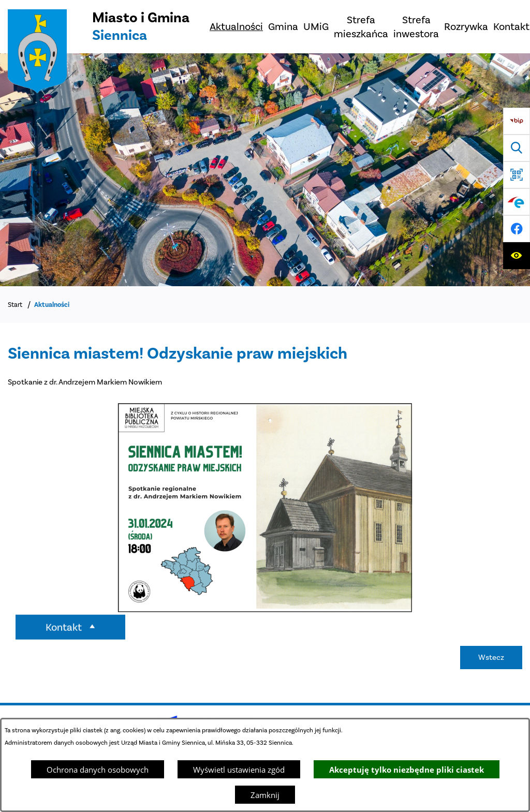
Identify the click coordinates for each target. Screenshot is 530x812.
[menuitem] (236, 27)
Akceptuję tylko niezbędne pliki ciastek (407, 770)
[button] (265, 614)
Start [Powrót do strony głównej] (15, 305)
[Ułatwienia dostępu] (517, 256)
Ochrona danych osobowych (98, 770)
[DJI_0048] (265, 170)
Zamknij (265, 795)
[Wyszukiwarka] (517, 148)
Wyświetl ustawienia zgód (239, 770)
